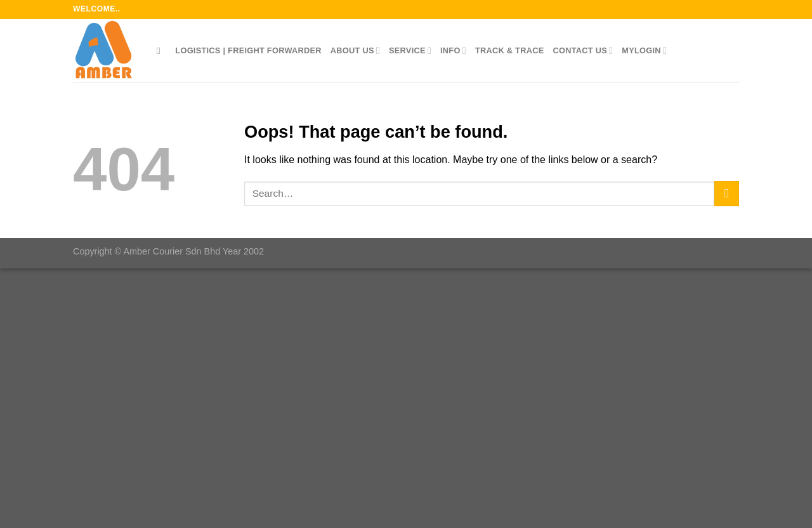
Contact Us (583, 50)
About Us (355, 50)
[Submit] (727, 193)
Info (453, 50)
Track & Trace (510, 50)
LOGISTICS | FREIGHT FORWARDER (248, 50)
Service (410, 50)
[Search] (161, 51)
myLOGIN (644, 50)
